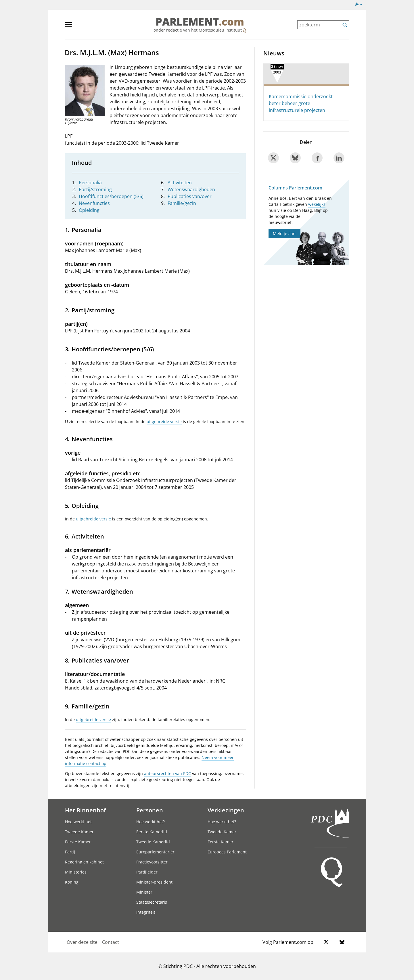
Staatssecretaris (152, 902)
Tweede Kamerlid (153, 842)
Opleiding (89, 210)
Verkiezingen (226, 810)
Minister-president (154, 882)
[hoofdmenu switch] (68, 27)
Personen (150, 810)
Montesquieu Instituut (220, 30)
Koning (72, 882)
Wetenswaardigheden (191, 189)
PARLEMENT (200, 22)
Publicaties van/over (190, 196)
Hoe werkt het (78, 822)
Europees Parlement (227, 852)
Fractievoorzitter (152, 862)
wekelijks (317, 204)
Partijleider (147, 872)
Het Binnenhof (85, 810)
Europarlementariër (155, 852)
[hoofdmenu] (87, 27)
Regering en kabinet (84, 862)
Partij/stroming (95, 189)
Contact (111, 942)
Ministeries (76, 872)
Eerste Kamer (78, 842)
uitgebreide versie (164, 422)
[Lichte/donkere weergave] (360, 5)
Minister (144, 892)
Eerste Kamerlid (152, 832)
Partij (70, 852)
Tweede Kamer (79, 832)
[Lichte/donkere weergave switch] (360, 5)
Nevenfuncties (94, 203)
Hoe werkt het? (151, 822)
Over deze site (82, 942)
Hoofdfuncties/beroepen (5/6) (111, 196)
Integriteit (146, 912)
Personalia (90, 183)
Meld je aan (284, 234)
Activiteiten (180, 183)
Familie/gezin (182, 203)
